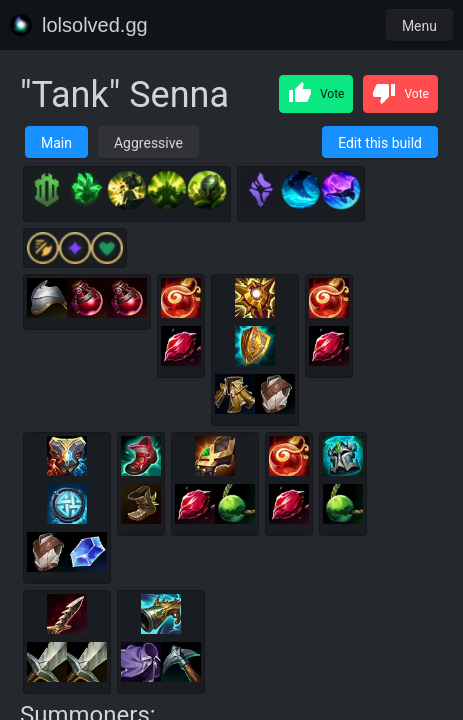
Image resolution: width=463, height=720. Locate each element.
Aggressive (148, 143)
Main (56, 143)
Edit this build (380, 143)
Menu (419, 26)
